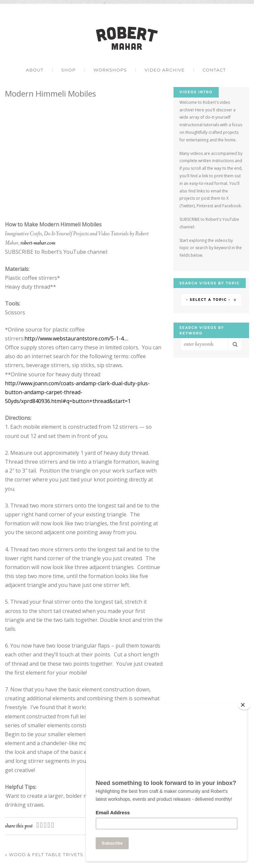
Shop (69, 70)
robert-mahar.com (38, 243)
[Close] (244, 705)
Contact (214, 70)
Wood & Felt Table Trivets (44, 854)
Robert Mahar (127, 38)
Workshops (110, 70)
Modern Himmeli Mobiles (50, 93)
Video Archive (165, 70)
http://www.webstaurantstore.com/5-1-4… (76, 338)
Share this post (19, 826)
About (34, 70)
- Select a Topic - (208, 300)
